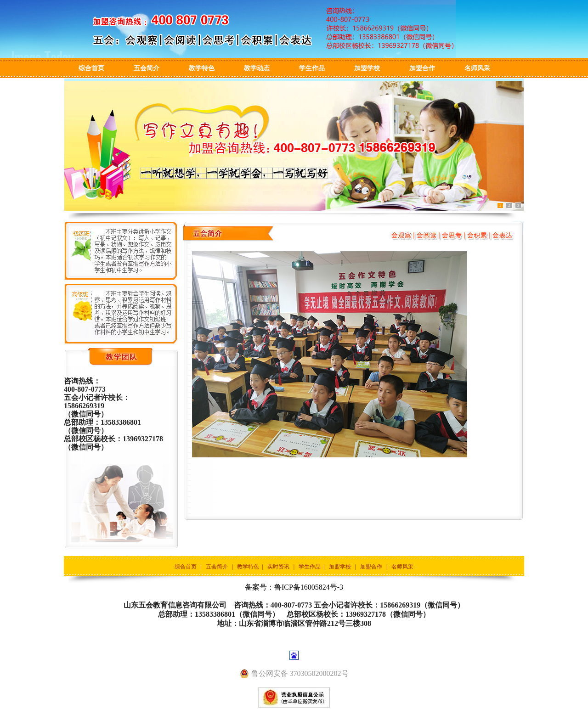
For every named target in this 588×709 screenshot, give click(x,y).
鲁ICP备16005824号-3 (309, 587)
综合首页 (91, 68)
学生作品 (312, 68)
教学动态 (257, 68)
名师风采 (477, 68)
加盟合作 (422, 68)
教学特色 (202, 68)
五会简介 (147, 68)
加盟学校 (367, 68)
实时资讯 (278, 567)
